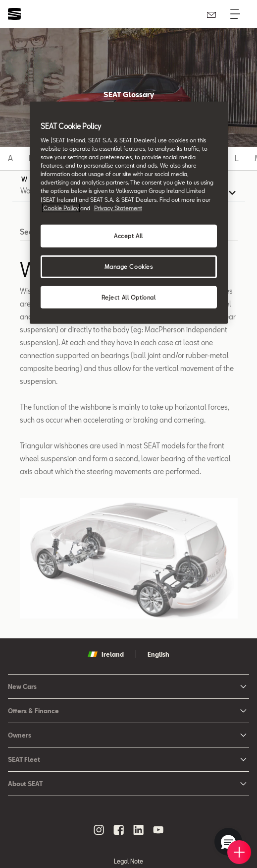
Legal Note (128, 861)
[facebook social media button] (119, 830)
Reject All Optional (129, 297)
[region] (129, 213)
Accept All (128, 235)
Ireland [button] (106, 654)
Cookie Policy (61, 208)
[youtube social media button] (158, 830)
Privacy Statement (118, 208)
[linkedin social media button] (139, 830)
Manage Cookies (129, 266)
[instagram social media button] (99, 830)
